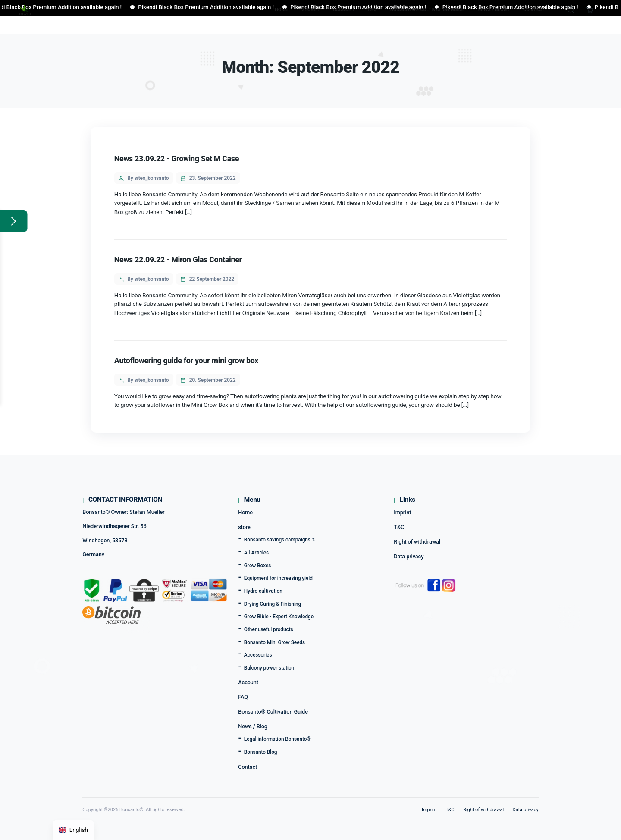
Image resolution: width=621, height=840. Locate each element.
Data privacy (409, 556)
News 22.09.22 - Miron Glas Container (178, 260)
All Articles (256, 553)
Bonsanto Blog (261, 752)
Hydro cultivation (263, 591)
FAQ (243, 697)
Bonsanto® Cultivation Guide (273, 712)
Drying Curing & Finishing (273, 604)
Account (248, 682)
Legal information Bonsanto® (278, 739)
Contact (248, 767)
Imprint (402, 512)
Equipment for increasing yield (278, 578)
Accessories (258, 655)
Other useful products (269, 629)
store (244, 527)
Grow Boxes (257, 566)
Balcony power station (269, 668)
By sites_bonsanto (148, 178)
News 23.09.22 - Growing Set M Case (177, 159)
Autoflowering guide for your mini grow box (186, 360)
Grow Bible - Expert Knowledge (279, 617)
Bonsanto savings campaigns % (280, 540)
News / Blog (253, 726)
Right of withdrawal (417, 542)
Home (245, 512)
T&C (399, 527)
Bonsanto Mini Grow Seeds (274, 642)
